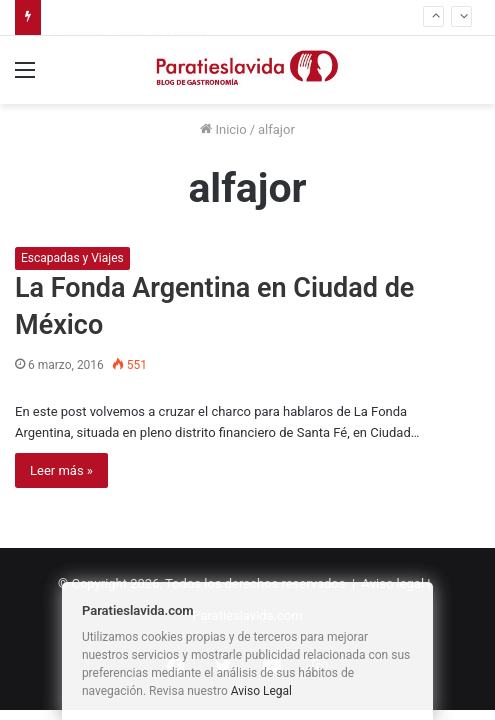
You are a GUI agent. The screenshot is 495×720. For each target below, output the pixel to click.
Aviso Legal (261, 691)
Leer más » (61, 470)
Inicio (223, 129)
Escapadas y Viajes (72, 258)
